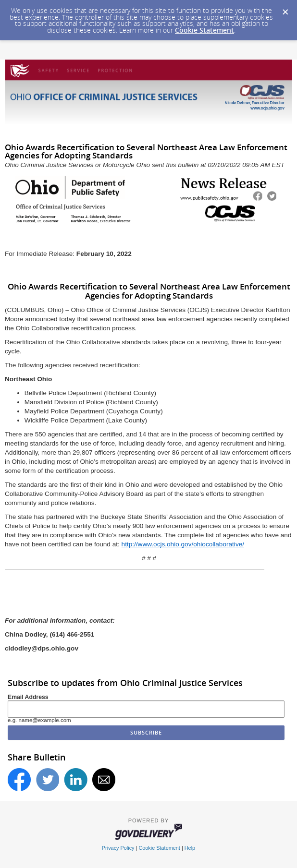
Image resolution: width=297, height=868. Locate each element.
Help (190, 848)
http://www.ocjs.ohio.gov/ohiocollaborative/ (183, 544)
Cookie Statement (204, 30)
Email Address (28, 697)
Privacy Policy (118, 848)
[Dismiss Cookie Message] (285, 9)
